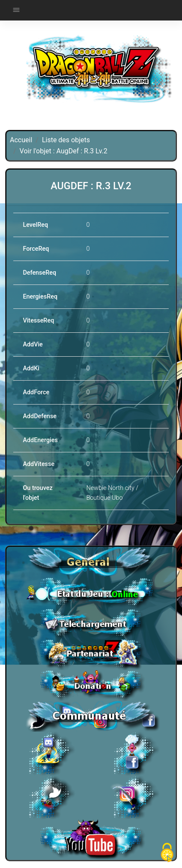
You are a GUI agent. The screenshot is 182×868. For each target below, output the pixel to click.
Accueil (21, 140)
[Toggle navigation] (16, 10)
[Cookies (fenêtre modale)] (167, 853)
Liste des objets (66, 140)
